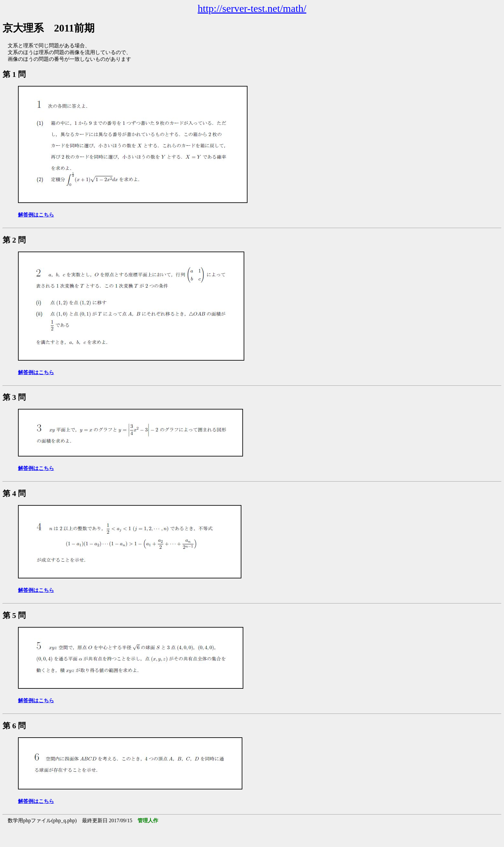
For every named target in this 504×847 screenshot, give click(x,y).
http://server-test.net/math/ (252, 8)
